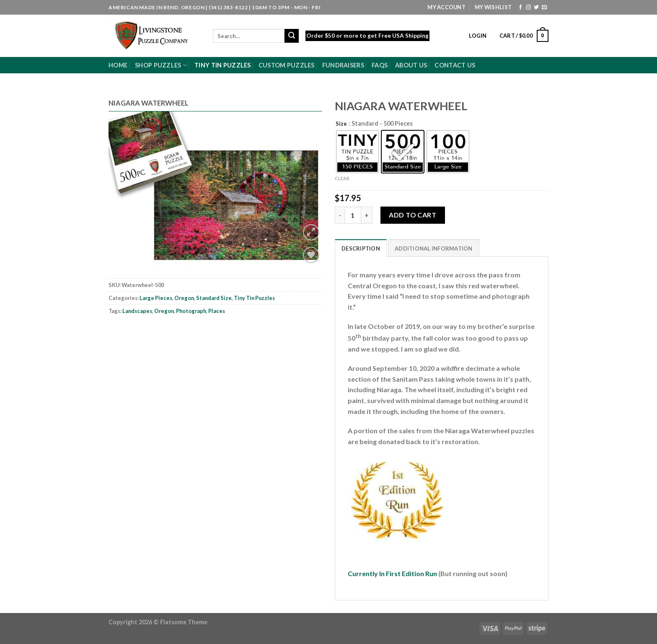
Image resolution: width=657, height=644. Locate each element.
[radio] (357, 152)
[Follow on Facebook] (520, 8)
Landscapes (137, 311)
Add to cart (413, 215)
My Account (446, 7)
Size (341, 124)
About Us (411, 65)
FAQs (380, 65)
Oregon (184, 298)
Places (217, 311)
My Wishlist (493, 7)
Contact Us (455, 65)
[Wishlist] (311, 255)
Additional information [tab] (434, 248)
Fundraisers (343, 65)
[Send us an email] (544, 8)
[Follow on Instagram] (528, 8)
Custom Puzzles (287, 65)
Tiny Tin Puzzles (223, 65)
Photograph (191, 311)
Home (118, 65)
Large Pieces (156, 298)
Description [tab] (361, 248)
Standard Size (214, 298)
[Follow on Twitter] (536, 8)
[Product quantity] (353, 215)
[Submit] (292, 36)
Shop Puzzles (161, 65)
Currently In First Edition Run (393, 573)
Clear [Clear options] (342, 178)
